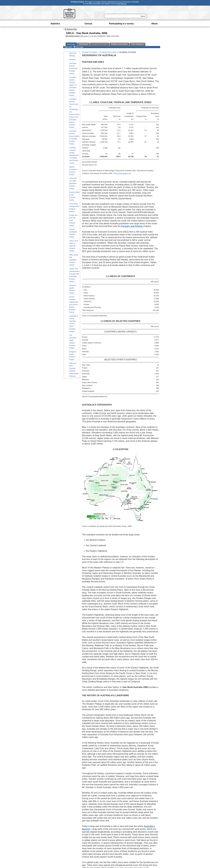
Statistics (55, 24)
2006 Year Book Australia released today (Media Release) (74, 370)
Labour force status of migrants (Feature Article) (74, 246)
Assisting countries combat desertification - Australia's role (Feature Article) (74, 155)
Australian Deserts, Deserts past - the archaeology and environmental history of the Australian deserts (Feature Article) (74, 113)
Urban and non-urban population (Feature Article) (73, 183)
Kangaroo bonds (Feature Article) (73, 356)
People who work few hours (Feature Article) (73, 220)
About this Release (73, 54)
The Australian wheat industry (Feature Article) (73, 342)
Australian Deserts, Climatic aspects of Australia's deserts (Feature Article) (73, 86)
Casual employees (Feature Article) (73, 233)
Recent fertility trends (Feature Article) (74, 196)
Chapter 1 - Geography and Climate (104, 52)
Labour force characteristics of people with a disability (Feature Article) (74, 275)
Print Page (78, 47)
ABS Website (122, 4)
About (154, 24)
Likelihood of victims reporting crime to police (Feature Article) (74, 324)
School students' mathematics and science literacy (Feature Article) (74, 305)
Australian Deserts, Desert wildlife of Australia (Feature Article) (74, 137)
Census (88, 24)
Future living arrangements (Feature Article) (74, 208)
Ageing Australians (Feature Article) (73, 171)
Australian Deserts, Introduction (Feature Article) (73, 69)
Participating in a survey (121, 24)
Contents (72, 59)
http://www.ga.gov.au (122, 173)
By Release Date (71, 29)
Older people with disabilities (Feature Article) (74, 260)
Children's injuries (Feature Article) (73, 289)
